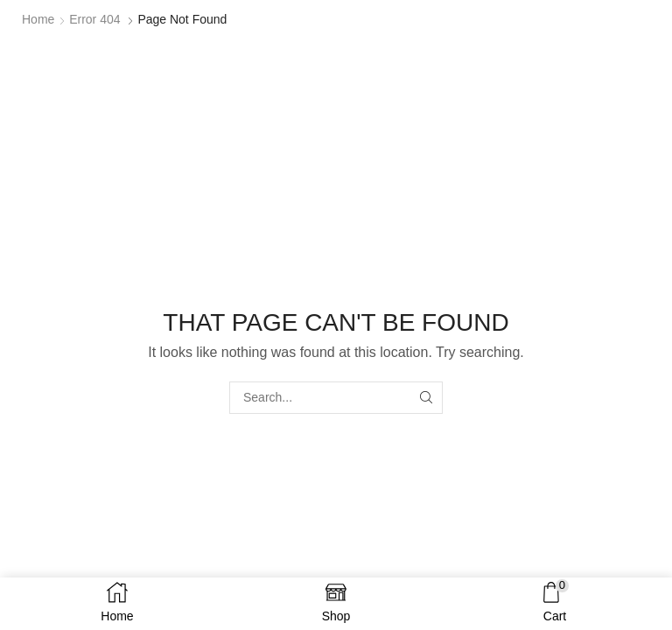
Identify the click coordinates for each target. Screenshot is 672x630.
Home (38, 19)
